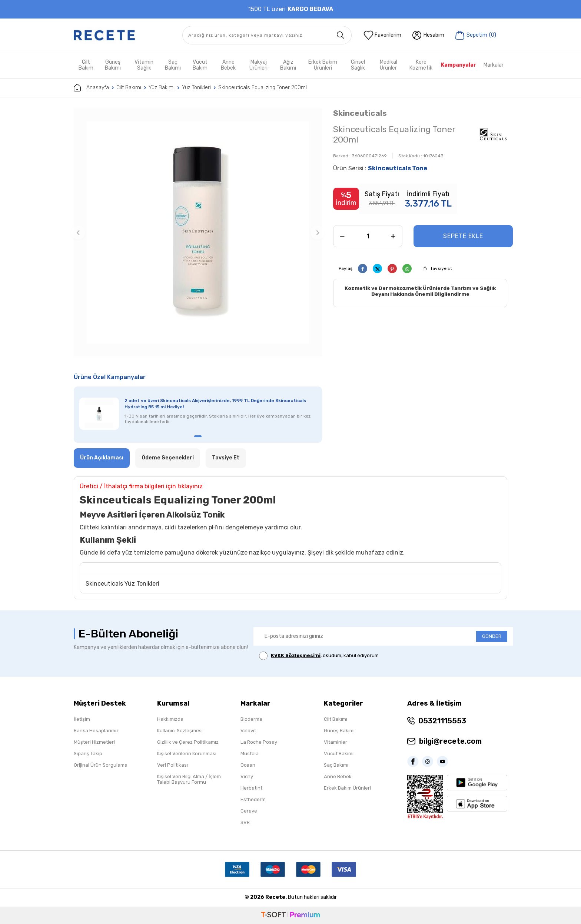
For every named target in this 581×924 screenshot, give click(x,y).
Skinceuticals (360, 113)
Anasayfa (91, 88)
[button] (78, 232)
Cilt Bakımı (129, 88)
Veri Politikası (172, 765)
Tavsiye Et (441, 268)
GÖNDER (492, 636)
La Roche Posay (259, 742)
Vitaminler (336, 742)
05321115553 (442, 721)
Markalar (494, 65)
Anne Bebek (228, 65)
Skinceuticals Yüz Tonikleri (122, 584)
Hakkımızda (170, 719)
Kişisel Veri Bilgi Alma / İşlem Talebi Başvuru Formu (189, 779)
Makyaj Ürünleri (258, 65)
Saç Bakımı (173, 65)
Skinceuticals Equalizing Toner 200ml (263, 88)
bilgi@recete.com (450, 741)
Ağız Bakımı (288, 65)
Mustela (250, 754)
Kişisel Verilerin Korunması (187, 754)
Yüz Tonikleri (196, 88)
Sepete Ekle (463, 236)
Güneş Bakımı (113, 65)
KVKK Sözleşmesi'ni (296, 655)
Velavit (248, 731)
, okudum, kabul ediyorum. (319, 656)
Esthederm (253, 799)
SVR (245, 822)
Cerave (249, 811)
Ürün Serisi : (380, 168)
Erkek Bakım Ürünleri (323, 65)
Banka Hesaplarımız (96, 731)
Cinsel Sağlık (358, 65)
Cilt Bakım (86, 65)
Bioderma (251, 719)
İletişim (82, 719)
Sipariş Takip (88, 754)
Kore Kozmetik (421, 65)
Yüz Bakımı (162, 88)
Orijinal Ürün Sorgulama (101, 765)
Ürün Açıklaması (102, 458)
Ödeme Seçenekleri (168, 458)
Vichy (247, 776)
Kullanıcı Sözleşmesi (180, 731)
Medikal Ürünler (389, 65)
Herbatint (251, 788)
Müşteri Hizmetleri (94, 742)
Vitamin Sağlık (144, 65)
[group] (198, 232)
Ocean (248, 765)
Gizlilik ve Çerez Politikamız (188, 742)
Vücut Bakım (200, 65)
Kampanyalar (459, 65)
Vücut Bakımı (339, 754)
